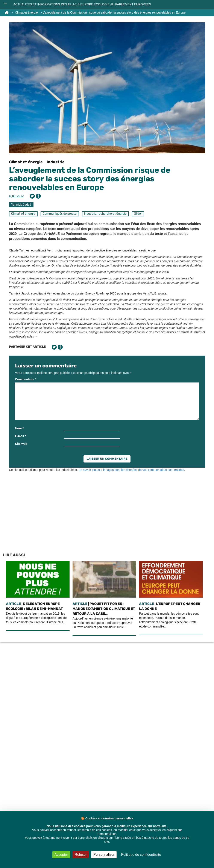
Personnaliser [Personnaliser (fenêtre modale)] (104, 855)
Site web (21, 444)
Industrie (56, 162)
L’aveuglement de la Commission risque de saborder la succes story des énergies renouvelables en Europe (90, 179)
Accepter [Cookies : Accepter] (61, 855)
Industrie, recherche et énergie (105, 214)
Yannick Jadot (21, 205)
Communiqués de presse (60, 214)
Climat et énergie (26, 12)
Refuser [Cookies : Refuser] (81, 855)
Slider (138, 214)
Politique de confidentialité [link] (141, 855)
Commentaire (26, 379)
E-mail (20, 436)
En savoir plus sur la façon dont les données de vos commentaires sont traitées (131, 470)
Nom (19, 428)
